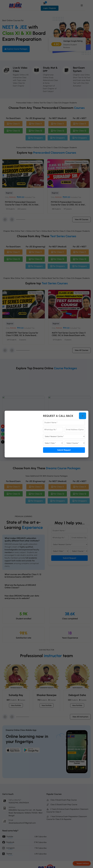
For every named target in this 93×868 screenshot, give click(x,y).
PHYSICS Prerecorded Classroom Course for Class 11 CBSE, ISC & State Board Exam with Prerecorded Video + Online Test (66, 211)
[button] (5, 225)
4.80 (57, 44)
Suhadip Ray (16, 700)
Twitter (9, 854)
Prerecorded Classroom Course (28, 167)
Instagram (10, 848)
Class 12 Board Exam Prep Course (62, 805)
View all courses (81, 225)
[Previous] (5, 458)
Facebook (10, 842)
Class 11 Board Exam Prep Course (62, 800)
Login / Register (50, 8)
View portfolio (16, 711)
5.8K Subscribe (41, 837)
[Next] (12, 458)
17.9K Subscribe (40, 842)
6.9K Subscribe (41, 854)
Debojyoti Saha (77, 700)
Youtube (10, 836)
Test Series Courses (35, 298)
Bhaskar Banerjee (47, 700)
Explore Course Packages (16, 49)
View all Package (46, 458)
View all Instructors (80, 722)
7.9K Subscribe (41, 848)
